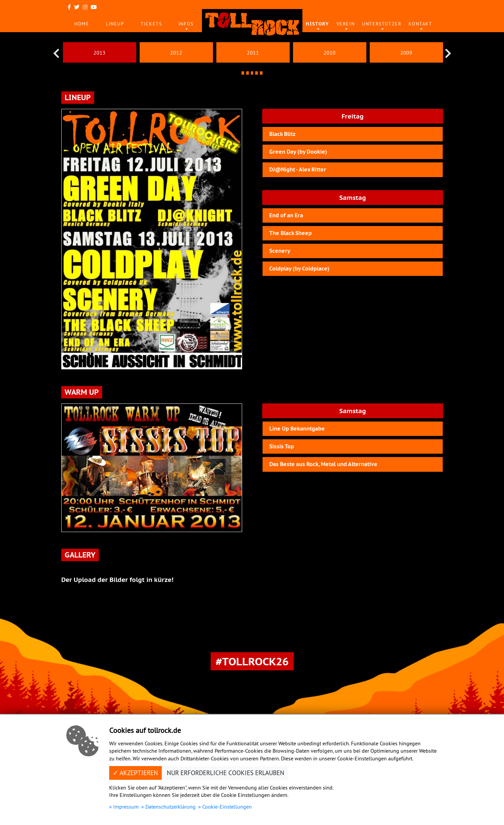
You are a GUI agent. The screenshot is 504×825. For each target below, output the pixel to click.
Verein (346, 24)
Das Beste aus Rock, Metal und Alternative (323, 464)
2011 (253, 53)
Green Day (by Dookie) (298, 152)
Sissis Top (282, 446)
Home (82, 24)
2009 (406, 53)
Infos (186, 24)
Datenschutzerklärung (170, 807)
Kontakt (420, 24)
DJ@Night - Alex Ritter (298, 170)
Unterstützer (382, 24)
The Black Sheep (291, 233)
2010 (330, 53)
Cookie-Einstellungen (227, 807)
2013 (99, 53)
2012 (176, 53)
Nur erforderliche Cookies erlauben (226, 773)
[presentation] (56, 53)
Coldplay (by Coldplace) (299, 269)
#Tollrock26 (252, 661)
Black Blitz (282, 134)
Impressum (126, 807)
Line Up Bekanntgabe (297, 429)
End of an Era (286, 215)
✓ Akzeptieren (135, 773)
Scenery (280, 251)
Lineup (115, 24)
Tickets (151, 24)
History (317, 24)
